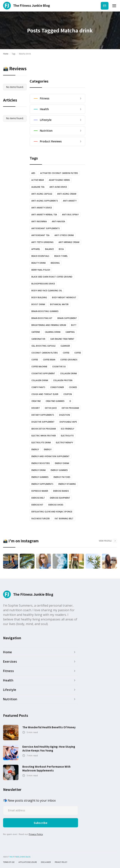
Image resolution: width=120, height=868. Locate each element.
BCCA (61, 249)
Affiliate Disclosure (28, 862)
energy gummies (59, 470)
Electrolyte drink (41, 443)
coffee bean (49, 360)
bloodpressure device (43, 284)
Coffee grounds (69, 360)
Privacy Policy (36, 834)
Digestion (65, 415)
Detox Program (70, 408)
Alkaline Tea (38, 187)
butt (74, 325)
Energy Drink (39, 470)
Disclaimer (46, 862)
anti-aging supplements (45, 201)
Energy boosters (41, 463)
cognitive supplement (43, 373)
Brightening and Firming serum (49, 325)
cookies (73, 387)
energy (35, 449)
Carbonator (38, 339)
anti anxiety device (42, 208)
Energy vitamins (67, 484)
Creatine (36, 401)
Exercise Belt (38, 498)
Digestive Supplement (43, 422)
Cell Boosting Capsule (43, 346)
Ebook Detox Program (44, 429)
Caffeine (36, 332)
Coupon (68, 394)
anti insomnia (39, 221)
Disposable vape (68, 422)
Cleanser (65, 346)
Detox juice (51, 408)
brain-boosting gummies (45, 311)
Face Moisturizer (41, 519)
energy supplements (42, 484)
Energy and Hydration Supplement (50, 456)
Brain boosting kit (42, 318)
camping (70, 332)
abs (33, 173)
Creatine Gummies (55, 401)
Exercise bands (61, 491)
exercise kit (37, 505)
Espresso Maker (40, 491)
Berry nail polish (41, 270)
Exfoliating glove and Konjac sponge (52, 512)
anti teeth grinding (42, 242)
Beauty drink (39, 263)
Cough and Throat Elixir (45, 394)
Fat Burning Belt (64, 519)
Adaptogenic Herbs (59, 180)
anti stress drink (64, 235)
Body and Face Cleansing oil (47, 291)
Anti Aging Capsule (42, 194)
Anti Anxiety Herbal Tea (44, 215)
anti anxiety (70, 201)
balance (49, 249)
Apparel (36, 249)
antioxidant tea (40, 235)
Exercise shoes (56, 505)
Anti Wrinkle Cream (69, 242)
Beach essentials (40, 256)
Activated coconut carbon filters (59, 173)
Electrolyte (67, 436)
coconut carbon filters (45, 353)
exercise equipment (60, 498)
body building (39, 297)
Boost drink (38, 304)
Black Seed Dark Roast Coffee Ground (52, 277)
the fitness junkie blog (20, 857)
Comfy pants (38, 387)
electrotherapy (64, 443)
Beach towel (61, 256)
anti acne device (58, 187)
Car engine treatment (62, 339)
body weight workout (64, 297)
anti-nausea (58, 221)
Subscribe (105, 6)
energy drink (62, 463)
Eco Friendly (68, 429)
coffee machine (39, 367)
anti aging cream (67, 194)
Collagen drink (68, 373)
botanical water (59, 304)
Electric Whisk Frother (44, 436)
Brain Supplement (67, 318)
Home (6, 54)
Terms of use (9, 862)
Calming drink (53, 332)
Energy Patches (62, 477)
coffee (66, 353)
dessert (36, 408)
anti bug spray (70, 215)
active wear (38, 180)
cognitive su (59, 367)
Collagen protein (63, 380)
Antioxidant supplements (46, 228)
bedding (55, 263)
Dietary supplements (43, 415)
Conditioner (57, 387)
